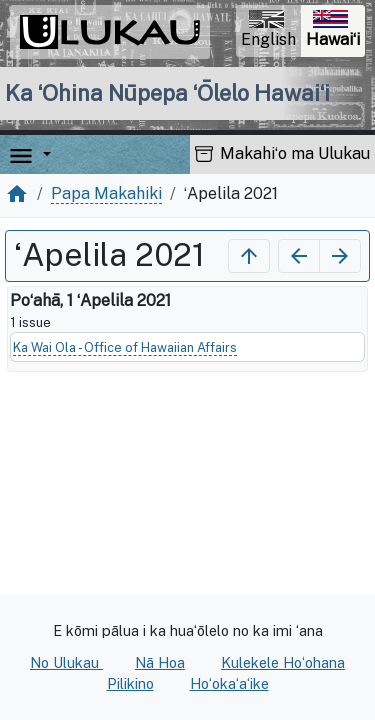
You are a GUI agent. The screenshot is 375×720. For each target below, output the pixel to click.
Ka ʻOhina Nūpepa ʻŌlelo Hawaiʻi (167, 93)
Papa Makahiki (106, 193)
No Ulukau (66, 662)
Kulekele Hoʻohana (283, 662)
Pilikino (130, 683)
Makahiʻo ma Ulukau (282, 153)
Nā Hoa (160, 662)
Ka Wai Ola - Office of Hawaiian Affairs (125, 347)
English (268, 29)
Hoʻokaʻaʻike (229, 683)
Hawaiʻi (335, 31)
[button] (43, 154)
